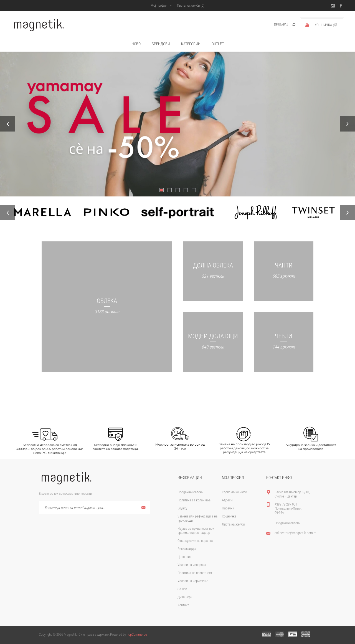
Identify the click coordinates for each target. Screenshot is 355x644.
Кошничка (229, 516)
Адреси (227, 500)
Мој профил (159, 5)
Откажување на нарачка (195, 541)
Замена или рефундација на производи (197, 518)
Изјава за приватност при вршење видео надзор (196, 531)
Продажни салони (190, 492)
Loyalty (182, 508)
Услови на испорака (192, 565)
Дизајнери (185, 597)
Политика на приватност (195, 573)
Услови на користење (193, 581)
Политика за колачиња (194, 500)
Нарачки (228, 508)
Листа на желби (233, 524)
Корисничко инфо (234, 492)
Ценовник (184, 557)
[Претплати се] (94, 508)
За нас (182, 589)
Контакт (183, 605)
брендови (161, 44)
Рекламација (187, 549)
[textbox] (275, 25)
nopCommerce (137, 634)
